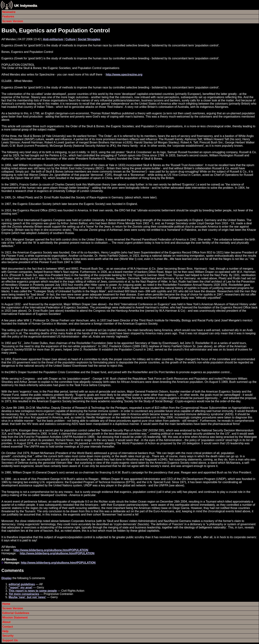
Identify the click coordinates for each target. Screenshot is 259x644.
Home (6, 604)
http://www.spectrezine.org (124, 75)
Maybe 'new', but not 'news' (27, 597)
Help (5, 631)
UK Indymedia (26, 5)
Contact (8, 627)
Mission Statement (15, 617)
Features (8, 16)
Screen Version (13, 21)
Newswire (9, 12)
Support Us (10, 640)
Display (7, 578)
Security (8, 636)
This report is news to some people (33, 591)
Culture (71, 39)
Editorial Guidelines (16, 613)
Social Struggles (89, 39)
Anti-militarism (53, 39)
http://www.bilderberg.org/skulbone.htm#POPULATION (51, 550)
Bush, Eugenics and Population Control (56, 30)
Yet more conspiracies (24, 594)
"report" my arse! (21, 587)
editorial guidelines (22, 584)
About (6, 622)
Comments (13, 570)
